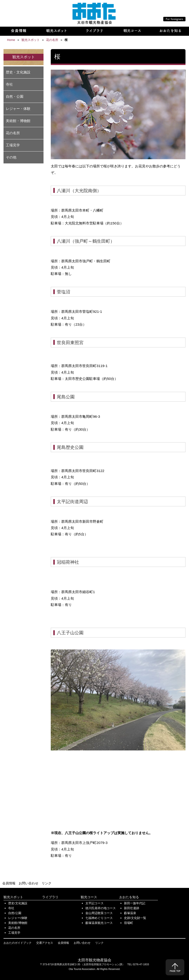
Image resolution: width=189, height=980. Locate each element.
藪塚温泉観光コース (99, 923)
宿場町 (129, 923)
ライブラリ (50, 897)
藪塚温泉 (130, 913)
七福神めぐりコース (99, 918)
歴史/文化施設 (18, 903)
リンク (47, 883)
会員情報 (9, 883)
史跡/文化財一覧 (135, 918)
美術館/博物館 (18, 923)
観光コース (89, 897)
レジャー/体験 (18, 918)
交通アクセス (45, 943)
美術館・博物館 (18, 121)
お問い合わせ (29, 883)
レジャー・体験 (18, 109)
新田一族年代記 (135, 903)
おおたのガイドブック (18, 943)
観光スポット (13, 897)
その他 (11, 157)
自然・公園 (15, 96)
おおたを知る (129, 897)
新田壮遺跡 (132, 908)
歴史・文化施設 (18, 72)
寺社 (9, 84)
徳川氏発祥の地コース (101, 908)
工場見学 (13, 145)
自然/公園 (15, 913)
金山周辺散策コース (99, 913)
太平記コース (94, 903)
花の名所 (13, 133)
